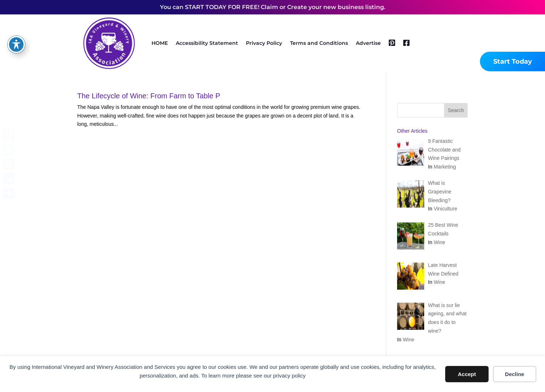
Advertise (368, 43)
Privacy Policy (264, 43)
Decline (514, 374)
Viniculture (445, 209)
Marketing (445, 167)
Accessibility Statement (207, 43)
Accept (467, 374)
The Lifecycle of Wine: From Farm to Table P (149, 96)
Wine (439, 242)
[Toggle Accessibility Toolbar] (16, 35)
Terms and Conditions (319, 43)
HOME (160, 43)
